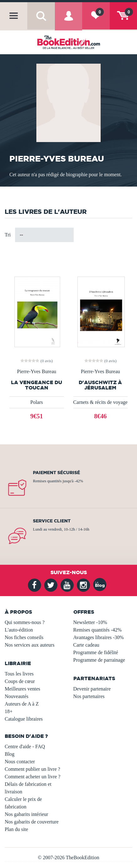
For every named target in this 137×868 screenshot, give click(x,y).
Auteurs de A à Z (22, 704)
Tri (8, 235)
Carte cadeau (86, 645)
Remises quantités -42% (98, 630)
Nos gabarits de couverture (32, 822)
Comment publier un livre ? (32, 769)
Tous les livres (19, 674)
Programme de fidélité (96, 652)
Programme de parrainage (99, 660)
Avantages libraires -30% (99, 637)
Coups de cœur (20, 681)
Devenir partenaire (92, 689)
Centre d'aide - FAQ (25, 746)
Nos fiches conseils (24, 637)
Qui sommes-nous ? (25, 622)
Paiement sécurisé (56, 473)
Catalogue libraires (24, 719)
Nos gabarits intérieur (26, 814)
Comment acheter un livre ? (33, 777)
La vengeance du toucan (37, 385)
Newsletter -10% (90, 622)
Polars (37, 402)
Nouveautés (17, 696)
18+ (9, 711)
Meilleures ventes (22, 689)
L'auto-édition (19, 630)
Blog (10, 754)
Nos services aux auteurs (30, 645)
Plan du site (16, 829)
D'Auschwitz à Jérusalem (100, 385)
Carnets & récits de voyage (100, 402)
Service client (52, 521)
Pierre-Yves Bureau (37, 372)
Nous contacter (20, 762)
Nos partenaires (89, 696)
